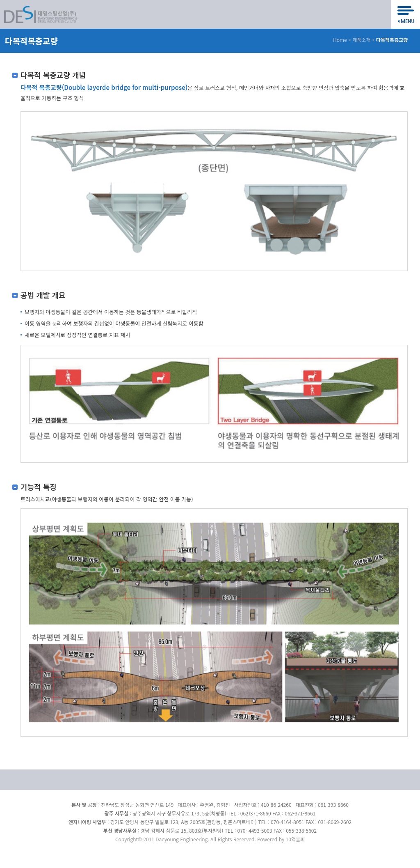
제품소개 (361, 40)
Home (340, 40)
